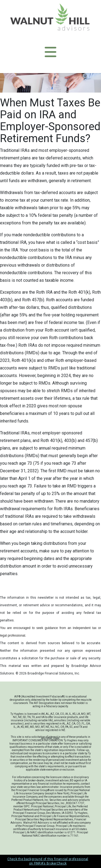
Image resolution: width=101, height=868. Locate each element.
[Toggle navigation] (50, 52)
